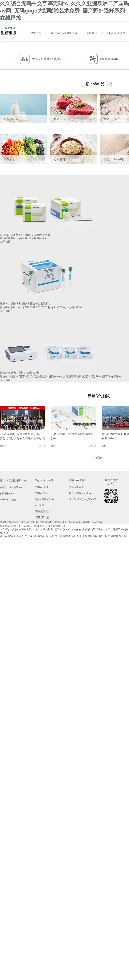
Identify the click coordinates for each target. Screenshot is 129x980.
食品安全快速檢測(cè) (11, 487)
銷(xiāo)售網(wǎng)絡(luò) (83, 499)
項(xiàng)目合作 (8, 500)
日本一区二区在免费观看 (112, 536)
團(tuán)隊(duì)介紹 (45, 499)
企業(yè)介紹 (41, 487)
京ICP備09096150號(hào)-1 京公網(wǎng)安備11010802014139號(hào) (71, 522)
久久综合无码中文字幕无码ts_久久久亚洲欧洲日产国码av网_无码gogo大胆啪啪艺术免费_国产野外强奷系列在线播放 (64, 11)
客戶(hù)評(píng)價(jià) (81, 493)
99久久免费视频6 (87, 536)
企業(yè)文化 (41, 493)
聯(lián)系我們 (42, 517)
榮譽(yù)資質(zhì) (43, 511)
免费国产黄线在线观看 (63, 536)
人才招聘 (39, 505)
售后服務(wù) (76, 487)
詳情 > (3, 446)
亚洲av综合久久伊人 (12, 536)
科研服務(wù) (7, 493)
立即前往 (5, 242)
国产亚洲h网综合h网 (37, 536)
